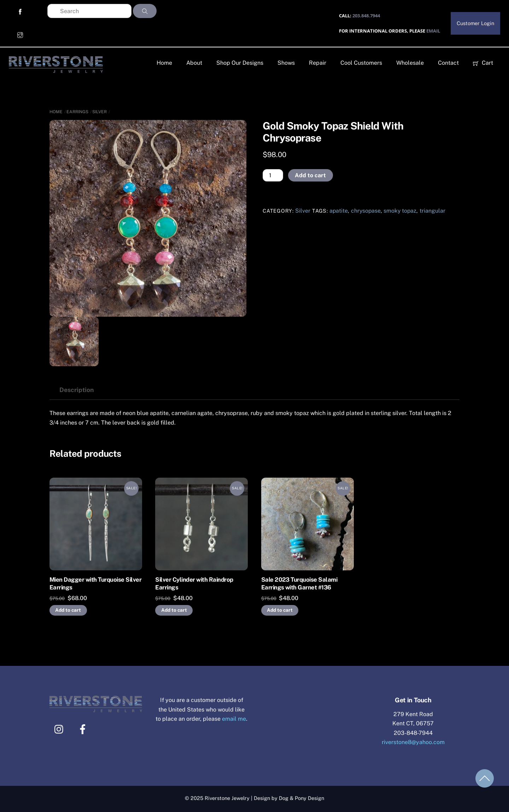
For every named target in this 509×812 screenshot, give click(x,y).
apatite (339, 211)
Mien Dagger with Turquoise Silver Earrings (95, 583)
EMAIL (433, 31)
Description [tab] (77, 390)
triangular (432, 211)
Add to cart (310, 175)
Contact (448, 63)
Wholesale (410, 63)
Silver (100, 112)
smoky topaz (400, 211)
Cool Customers (361, 63)
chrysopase (366, 211)
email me (234, 719)
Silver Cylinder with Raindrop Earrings (194, 583)
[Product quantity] (273, 175)
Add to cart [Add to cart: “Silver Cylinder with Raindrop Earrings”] (174, 610)
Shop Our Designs (240, 63)
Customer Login (475, 23)
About (194, 63)
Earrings (77, 112)
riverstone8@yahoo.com (413, 742)
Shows (286, 63)
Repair (318, 63)
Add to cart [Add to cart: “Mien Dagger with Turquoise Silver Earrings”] (68, 610)
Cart (483, 63)
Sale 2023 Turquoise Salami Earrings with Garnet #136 (299, 583)
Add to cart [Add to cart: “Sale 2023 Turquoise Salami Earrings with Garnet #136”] (280, 610)
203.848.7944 (366, 16)
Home (164, 63)
